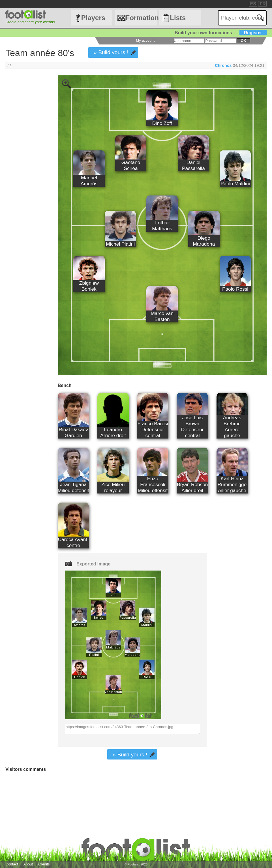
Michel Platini (120, 244)
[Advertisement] (26, 169)
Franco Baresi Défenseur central (153, 429)
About (28, 864)
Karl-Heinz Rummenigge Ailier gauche (232, 484)
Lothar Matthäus (162, 226)
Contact (12, 864)
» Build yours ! (111, 52)
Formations (141, 18)
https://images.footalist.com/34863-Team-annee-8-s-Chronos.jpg (133, 729)
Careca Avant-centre (73, 542)
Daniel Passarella (193, 165)
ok (243, 41)
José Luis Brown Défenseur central (192, 426)
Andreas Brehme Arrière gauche (232, 426)
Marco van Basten (162, 316)
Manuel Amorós (89, 181)
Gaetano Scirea (131, 165)
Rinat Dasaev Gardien (73, 432)
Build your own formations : (220, 33)
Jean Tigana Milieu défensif (73, 487)
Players (93, 18)
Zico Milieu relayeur (113, 487)
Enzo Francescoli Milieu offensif (153, 484)
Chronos (223, 65)
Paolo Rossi (235, 289)
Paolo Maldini (235, 184)
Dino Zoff (162, 123)
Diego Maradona (204, 241)
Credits (44, 864)
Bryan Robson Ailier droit (192, 487)
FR (263, 4)
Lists (178, 18)
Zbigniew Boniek (89, 286)
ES (253, 4)
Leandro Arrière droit (113, 432)
